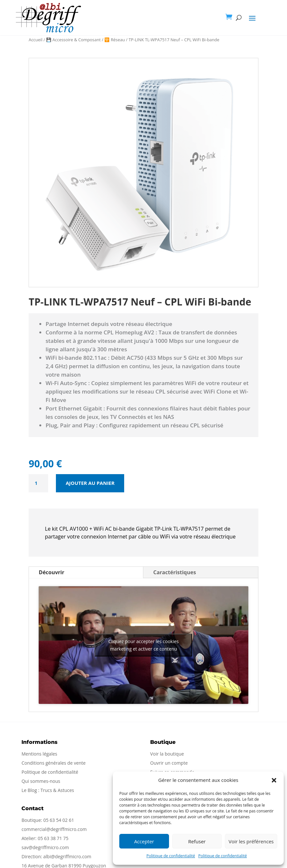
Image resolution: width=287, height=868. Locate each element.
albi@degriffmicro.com (67, 856)
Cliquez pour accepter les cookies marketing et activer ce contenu (143, 645)
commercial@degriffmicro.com (54, 829)
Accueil (35, 40)
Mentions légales (39, 754)
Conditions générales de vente (53, 763)
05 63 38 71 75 (53, 838)
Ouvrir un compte (169, 763)
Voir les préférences (251, 841)
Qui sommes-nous (41, 781)
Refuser (197, 841)
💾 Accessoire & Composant (73, 40)
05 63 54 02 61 (59, 820)
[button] (274, 780)
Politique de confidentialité (171, 856)
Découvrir (51, 572)
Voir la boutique (167, 754)
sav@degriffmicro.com (45, 847)
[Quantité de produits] (38, 483)
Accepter (144, 841)
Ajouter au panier (90, 483)
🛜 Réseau (115, 40)
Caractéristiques (174, 572)
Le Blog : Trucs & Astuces (48, 790)
